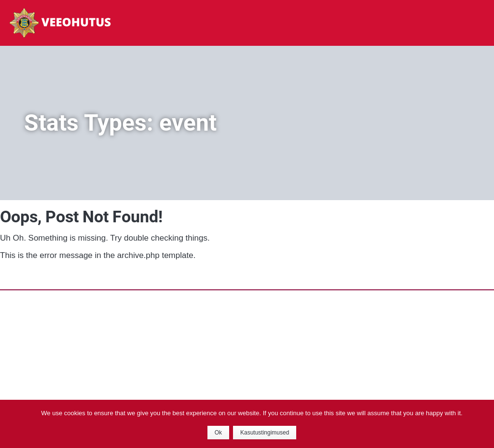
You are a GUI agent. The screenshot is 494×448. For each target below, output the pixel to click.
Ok (218, 433)
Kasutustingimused (265, 433)
